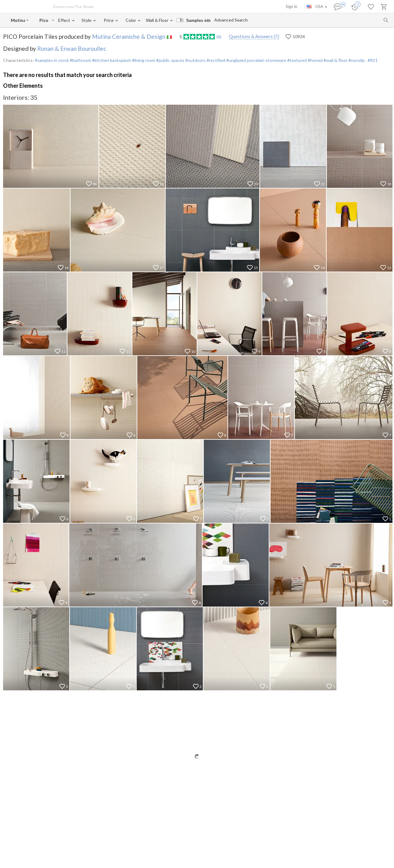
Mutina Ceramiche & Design (129, 36)
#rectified (215, 60)
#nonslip (357, 60)
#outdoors (195, 60)
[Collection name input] (45, 20)
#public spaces (170, 60)
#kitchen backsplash (111, 60)
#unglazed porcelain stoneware (256, 60)
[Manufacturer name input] (18, 20)
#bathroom (80, 60)
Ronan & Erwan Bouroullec (72, 48)
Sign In (291, 6)
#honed (315, 60)
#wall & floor (335, 60)
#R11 (373, 60)
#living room (143, 60)
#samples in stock (52, 60)
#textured (297, 60)
